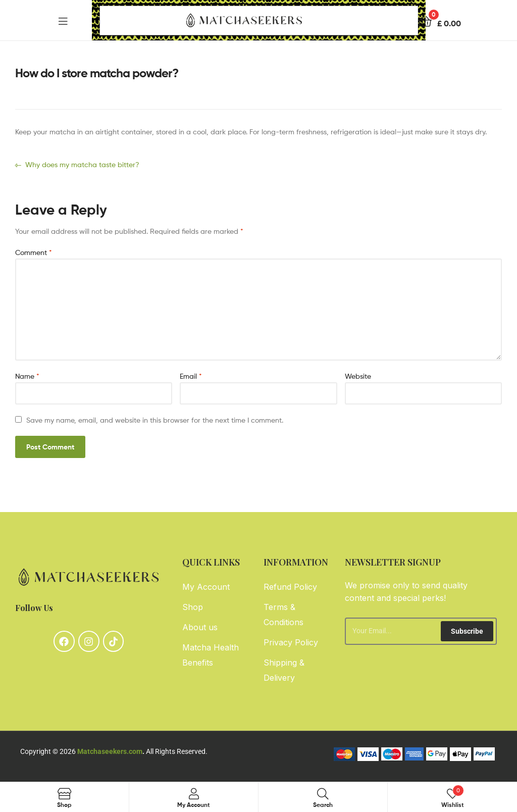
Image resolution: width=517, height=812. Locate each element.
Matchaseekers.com (110, 751)
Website (358, 376)
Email (191, 376)
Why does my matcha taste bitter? (82, 164)
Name (27, 376)
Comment (34, 252)
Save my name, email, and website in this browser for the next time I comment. (155, 420)
